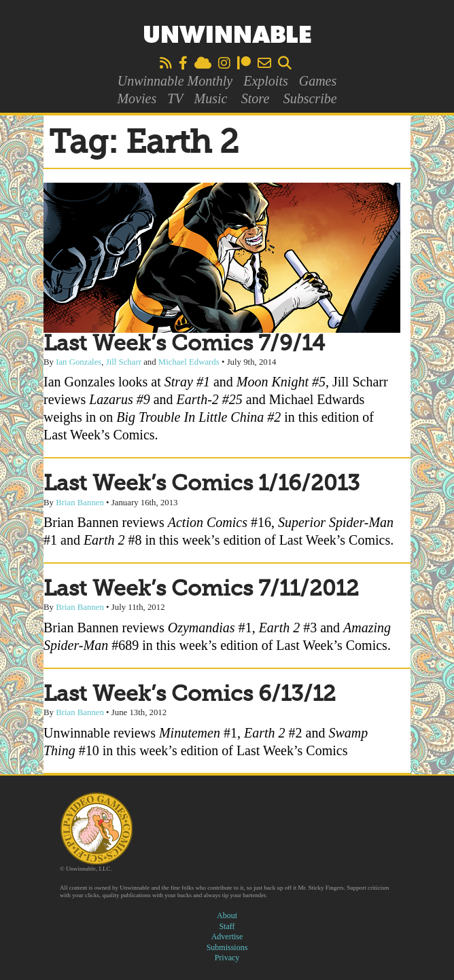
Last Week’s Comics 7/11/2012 (201, 589)
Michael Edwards (189, 362)
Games (318, 81)
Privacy (227, 958)
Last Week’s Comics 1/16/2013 (202, 484)
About (227, 915)
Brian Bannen (80, 503)
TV (175, 98)
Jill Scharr (124, 362)
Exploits (266, 81)
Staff (227, 926)
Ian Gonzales (78, 362)
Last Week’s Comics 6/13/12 (190, 695)
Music (211, 98)
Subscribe (310, 98)
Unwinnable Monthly (175, 81)
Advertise (227, 937)
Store (255, 98)
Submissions (227, 947)
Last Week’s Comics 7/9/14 (184, 344)
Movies (137, 98)
